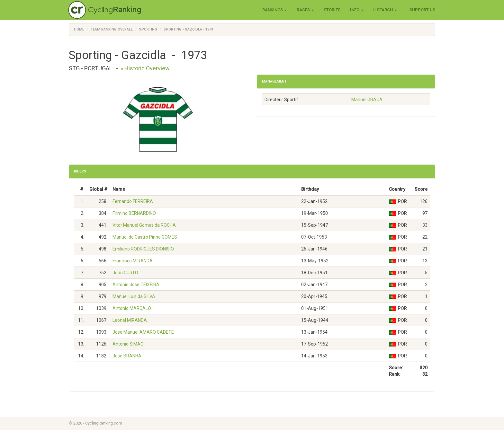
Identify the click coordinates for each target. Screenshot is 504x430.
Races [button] (305, 10)
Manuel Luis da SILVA (134, 296)
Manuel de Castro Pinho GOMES (145, 237)
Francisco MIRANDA (133, 261)
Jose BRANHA (127, 356)
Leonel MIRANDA (130, 320)
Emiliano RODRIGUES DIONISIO (143, 249)
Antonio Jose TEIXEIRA (136, 285)
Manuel (367, 100)
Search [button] (385, 10)
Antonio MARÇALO (132, 308)
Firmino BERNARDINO (134, 213)
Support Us (421, 10)
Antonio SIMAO (128, 344)
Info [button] (357, 10)
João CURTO (125, 273)
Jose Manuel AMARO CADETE (143, 332)
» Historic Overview (145, 68)
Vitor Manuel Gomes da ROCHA (144, 225)
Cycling (115, 9)
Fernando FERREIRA (133, 201)
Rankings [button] (275, 10)
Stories (332, 10)
